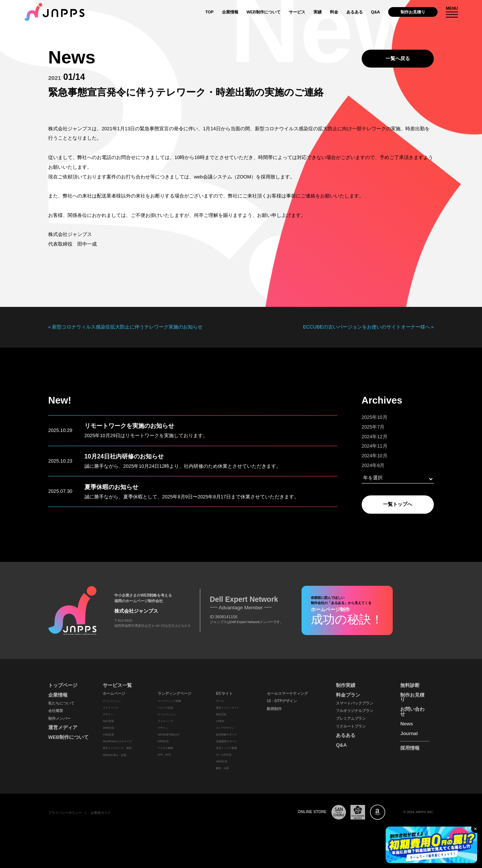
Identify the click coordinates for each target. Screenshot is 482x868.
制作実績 (346, 685)
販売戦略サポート (226, 735)
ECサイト (224, 693)
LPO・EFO (164, 755)
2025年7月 (373, 427)
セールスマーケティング (287, 693)
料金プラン (348, 695)
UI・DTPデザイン (282, 701)
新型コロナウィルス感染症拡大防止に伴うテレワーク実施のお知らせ (127, 327)
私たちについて (61, 703)
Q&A (376, 12)
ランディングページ (174, 693)
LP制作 (220, 721)
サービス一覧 (117, 685)
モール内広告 (224, 755)
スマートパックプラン (355, 703)
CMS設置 (108, 735)
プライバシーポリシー (65, 813)
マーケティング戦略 (169, 701)
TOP (209, 12)
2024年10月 (375, 456)
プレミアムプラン (351, 718)
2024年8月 (373, 465)
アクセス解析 (166, 748)
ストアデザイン (225, 728)
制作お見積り (413, 12)
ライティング (111, 708)
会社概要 (56, 711)
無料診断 (410, 685)
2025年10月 (375, 417)
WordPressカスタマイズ (117, 741)
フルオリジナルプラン (355, 711)
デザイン (108, 714)
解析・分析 (223, 768)
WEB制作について (263, 12)
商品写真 (221, 714)
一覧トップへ (398, 504)
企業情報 (230, 12)
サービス (297, 12)
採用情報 (410, 748)
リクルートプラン (351, 726)
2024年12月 (375, 437)
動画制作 (274, 709)
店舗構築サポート (226, 741)
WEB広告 (108, 728)
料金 (334, 12)
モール (220, 701)
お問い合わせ (412, 712)
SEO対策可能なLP (169, 735)
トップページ (63, 685)
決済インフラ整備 (226, 748)
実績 (318, 12)
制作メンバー (59, 718)
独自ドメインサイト (228, 708)
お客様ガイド (101, 813)
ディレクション (112, 701)
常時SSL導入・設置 (115, 755)
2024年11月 (375, 446)
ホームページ (114, 693)
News (407, 724)
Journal (409, 733)
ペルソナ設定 (166, 708)
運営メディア (63, 727)
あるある (355, 12)
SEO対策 (108, 721)
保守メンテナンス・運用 (117, 748)
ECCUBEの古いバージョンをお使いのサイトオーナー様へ (367, 327)
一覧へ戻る (398, 58)
